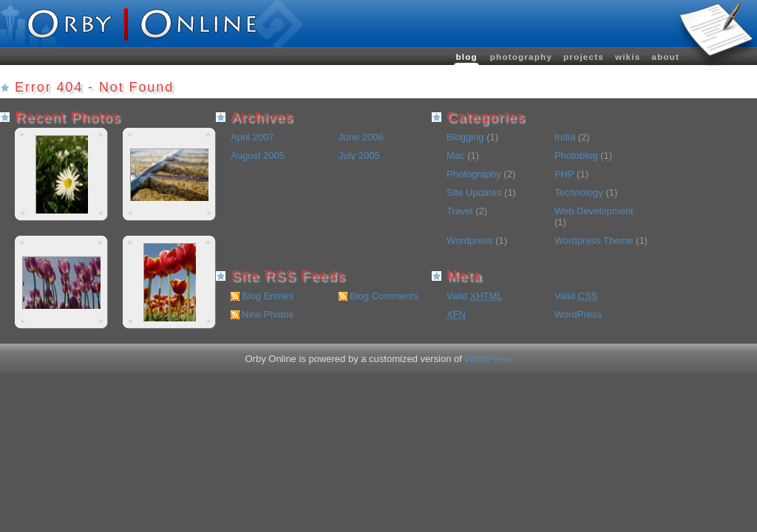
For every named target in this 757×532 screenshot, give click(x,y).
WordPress (578, 314)
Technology (579, 192)
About (665, 57)
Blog (466, 57)
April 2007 (252, 137)
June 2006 (361, 137)
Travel (460, 211)
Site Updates (474, 192)
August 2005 (258, 156)
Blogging (465, 137)
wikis (628, 57)
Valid (475, 296)
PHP (564, 174)
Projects (584, 57)
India (565, 137)
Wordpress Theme (594, 241)
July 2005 (359, 156)
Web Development (594, 211)
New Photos (268, 314)
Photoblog (576, 156)
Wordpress (470, 241)
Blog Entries (268, 296)
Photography (521, 57)
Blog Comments (384, 296)
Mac (456, 156)
